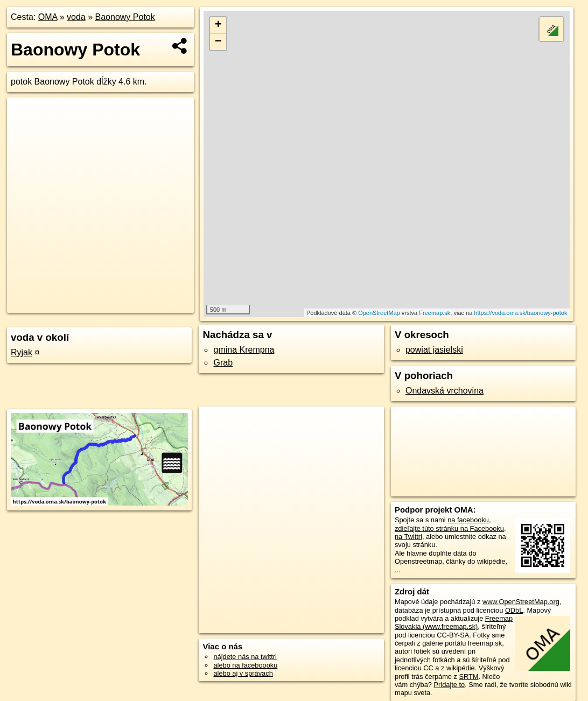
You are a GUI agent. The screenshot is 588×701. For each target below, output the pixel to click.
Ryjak (22, 352)
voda (76, 17)
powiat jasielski (434, 350)
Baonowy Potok (125, 17)
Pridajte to (450, 685)
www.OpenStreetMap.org (521, 602)
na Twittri (408, 537)
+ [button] (218, 25)
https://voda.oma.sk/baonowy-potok (520, 313)
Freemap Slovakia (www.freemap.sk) (454, 622)
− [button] (218, 42)
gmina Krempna (244, 350)
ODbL (514, 610)
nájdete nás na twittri (245, 657)
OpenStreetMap (379, 313)
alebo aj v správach (243, 673)
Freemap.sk (435, 313)
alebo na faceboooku (245, 665)
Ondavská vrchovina (444, 391)
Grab (223, 363)
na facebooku (468, 520)
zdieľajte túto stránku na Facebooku (449, 528)
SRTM (468, 677)
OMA (48, 17)
